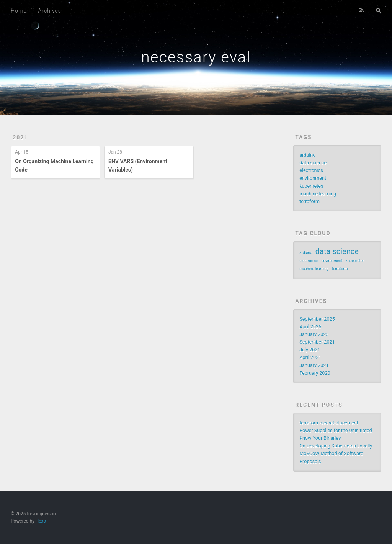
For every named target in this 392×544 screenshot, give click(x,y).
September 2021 (317, 342)
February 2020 (315, 373)
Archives (50, 11)
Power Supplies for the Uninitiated (336, 430)
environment (313, 178)
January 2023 (314, 334)
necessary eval (196, 57)
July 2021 (310, 350)
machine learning (318, 194)
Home (19, 11)
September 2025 (317, 319)
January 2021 (314, 365)
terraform (310, 201)
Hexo (41, 521)
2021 (20, 138)
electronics (311, 170)
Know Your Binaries (320, 438)
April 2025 (310, 327)
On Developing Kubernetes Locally (336, 446)
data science (313, 163)
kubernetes (311, 186)
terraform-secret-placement (329, 423)
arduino (307, 155)
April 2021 (310, 357)
